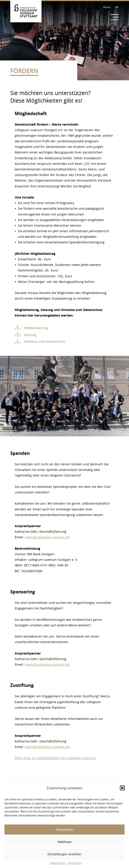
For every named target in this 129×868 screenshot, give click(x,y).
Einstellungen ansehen (64, 854)
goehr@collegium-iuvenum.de (47, 537)
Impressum (75, 863)
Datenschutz (58, 863)
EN (117, 7)
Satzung (30, 335)
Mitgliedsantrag (36, 328)
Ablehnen (64, 842)
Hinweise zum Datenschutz (45, 341)
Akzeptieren (64, 830)
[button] (122, 788)
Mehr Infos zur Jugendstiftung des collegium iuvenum (55, 758)
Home (107, 7)
